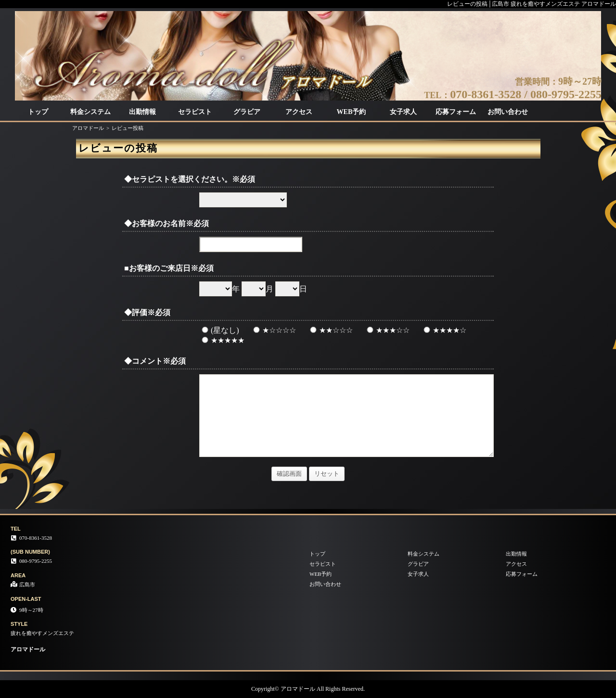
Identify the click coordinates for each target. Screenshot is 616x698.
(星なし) (219, 330)
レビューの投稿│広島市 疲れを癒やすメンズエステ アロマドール (532, 4)
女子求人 (403, 112)
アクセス (299, 112)
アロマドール (88, 128)
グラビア (247, 112)
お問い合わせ (508, 112)
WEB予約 (352, 112)
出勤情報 (142, 112)
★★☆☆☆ (330, 330)
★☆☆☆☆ (273, 330)
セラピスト (195, 112)
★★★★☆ (444, 330)
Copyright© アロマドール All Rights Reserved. (308, 689)
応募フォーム (456, 112)
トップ (38, 112)
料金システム (90, 112)
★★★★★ (222, 340)
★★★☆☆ (387, 330)
